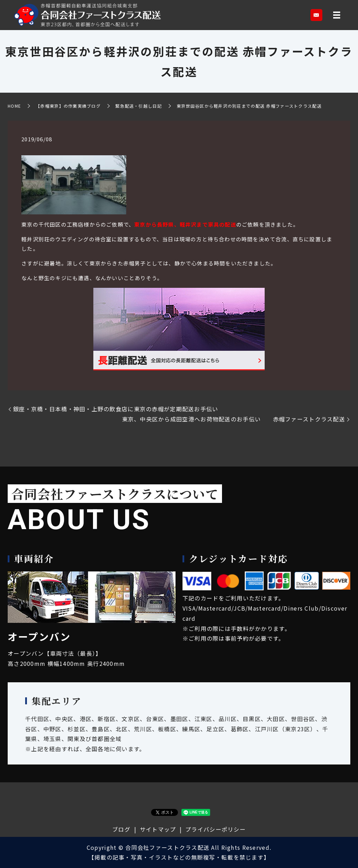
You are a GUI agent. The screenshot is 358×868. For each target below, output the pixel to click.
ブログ (121, 829)
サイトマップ (158, 829)
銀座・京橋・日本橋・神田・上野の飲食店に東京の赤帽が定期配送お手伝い (122, 409)
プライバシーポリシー (216, 829)
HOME (14, 106)
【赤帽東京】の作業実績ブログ (68, 106)
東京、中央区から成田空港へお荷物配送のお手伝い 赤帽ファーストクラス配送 (234, 419)
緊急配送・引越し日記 (139, 106)
